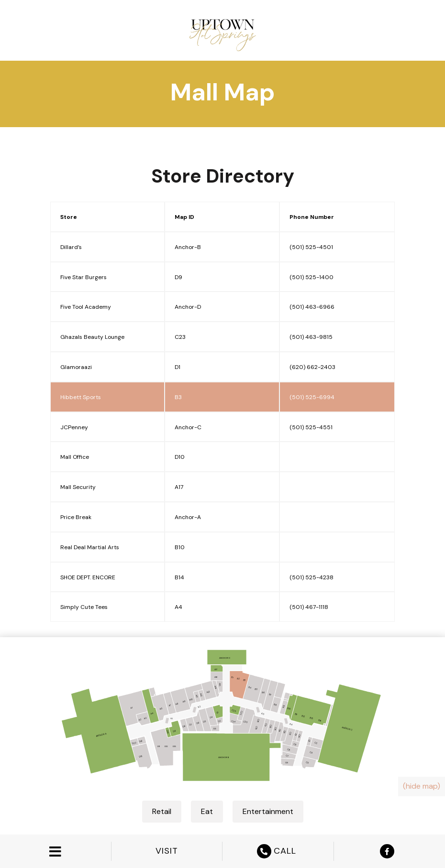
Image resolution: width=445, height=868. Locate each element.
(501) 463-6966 (312, 307)
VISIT (167, 851)
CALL (278, 851)
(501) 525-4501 (311, 247)
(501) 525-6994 (312, 397)
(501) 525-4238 (311, 577)
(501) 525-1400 (311, 277)
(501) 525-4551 (311, 427)
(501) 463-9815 (311, 337)
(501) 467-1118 (309, 607)
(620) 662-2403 (312, 367)
